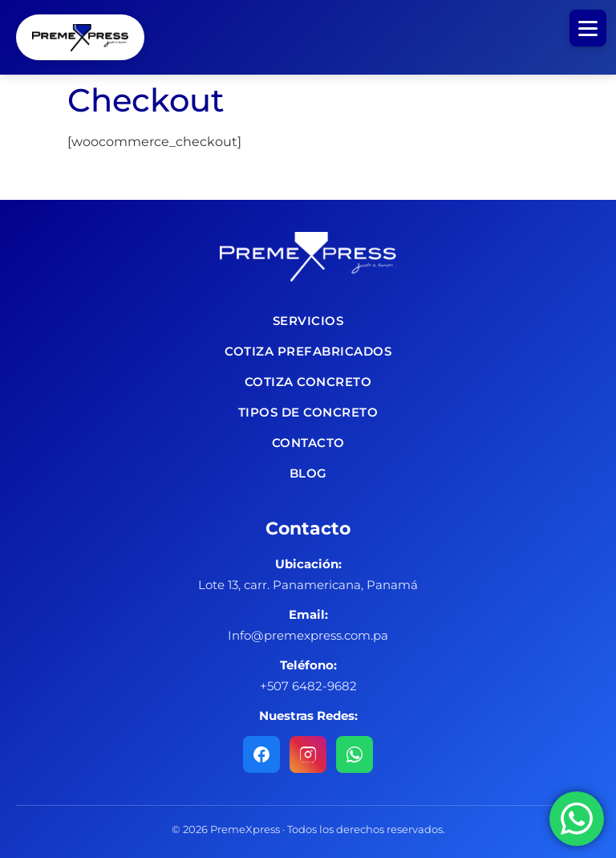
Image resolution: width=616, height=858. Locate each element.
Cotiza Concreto (308, 382)
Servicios (308, 321)
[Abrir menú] (588, 28)
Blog (308, 473)
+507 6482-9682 (308, 686)
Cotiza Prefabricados (308, 351)
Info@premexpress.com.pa (308, 635)
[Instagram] (308, 754)
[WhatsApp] (355, 754)
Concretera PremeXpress (80, 37)
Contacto (308, 443)
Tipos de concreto (308, 412)
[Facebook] (261, 754)
